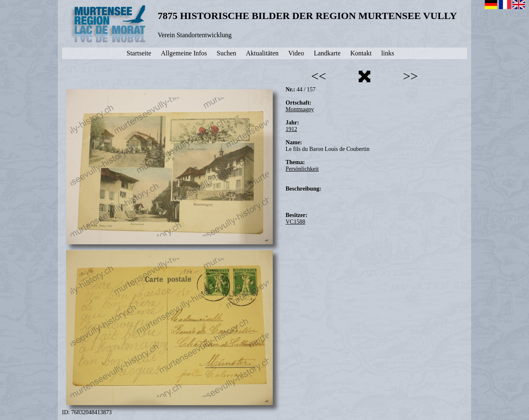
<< (319, 76)
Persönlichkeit (302, 169)
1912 (291, 129)
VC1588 (295, 222)
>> (410, 76)
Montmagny (300, 109)
